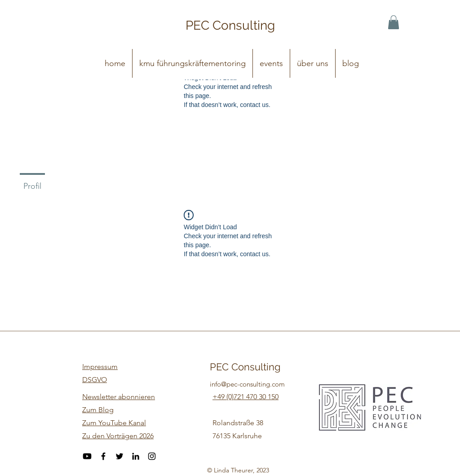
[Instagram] (152, 456)
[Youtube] (87, 456)
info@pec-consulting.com (247, 384)
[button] (394, 22)
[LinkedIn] (136, 456)
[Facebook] (103, 456)
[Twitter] (119, 456)
